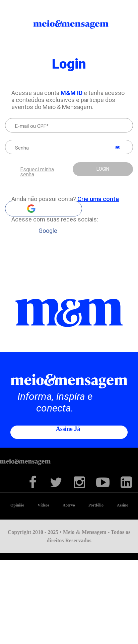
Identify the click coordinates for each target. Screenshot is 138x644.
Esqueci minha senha (37, 172)
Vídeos (43, 505)
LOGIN (103, 169)
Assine (122, 505)
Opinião (17, 505)
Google (44, 209)
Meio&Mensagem (69, 26)
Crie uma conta (98, 199)
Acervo (69, 505)
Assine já (68, 429)
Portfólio (96, 505)
